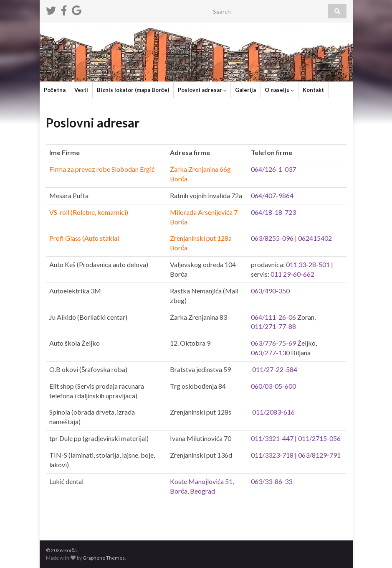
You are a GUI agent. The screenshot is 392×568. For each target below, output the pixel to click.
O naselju (279, 90)
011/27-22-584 (275, 369)
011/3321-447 (272, 438)
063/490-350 (270, 291)
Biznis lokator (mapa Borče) (133, 90)
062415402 (315, 238)
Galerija (245, 90)
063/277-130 (270, 353)
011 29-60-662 (292, 274)
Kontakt (313, 90)
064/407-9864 (272, 195)
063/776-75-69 (273, 343)
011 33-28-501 (308, 264)
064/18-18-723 (273, 212)
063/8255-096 (272, 238)
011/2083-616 (273, 412)
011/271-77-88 (273, 326)
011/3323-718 (272, 455)
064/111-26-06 (273, 317)
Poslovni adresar (202, 90)
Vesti (81, 90)
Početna (55, 90)
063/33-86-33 (272, 481)
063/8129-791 (319, 455)
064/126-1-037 (273, 169)
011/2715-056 (319, 438)
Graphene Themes (104, 558)
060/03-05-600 (273, 386)
